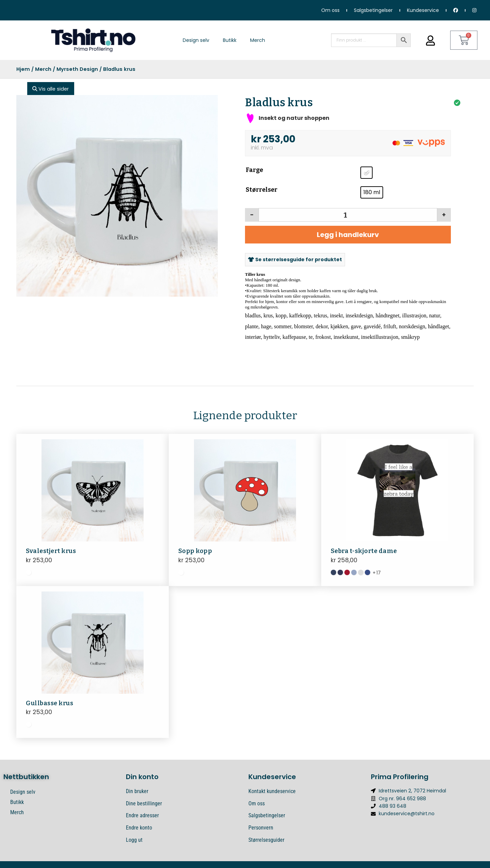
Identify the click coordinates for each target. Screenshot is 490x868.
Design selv (196, 40)
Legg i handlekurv (348, 235)
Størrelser (262, 190)
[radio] (366, 173)
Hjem (23, 69)
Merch (258, 40)
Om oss (330, 10)
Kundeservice (423, 10)
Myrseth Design (77, 69)
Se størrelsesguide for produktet (295, 259)
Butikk (230, 40)
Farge (254, 170)
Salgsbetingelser (373, 10)
